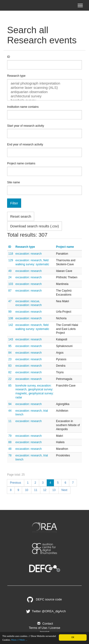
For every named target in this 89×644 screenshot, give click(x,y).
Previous (16, 483)
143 (11, 339)
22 (10, 379)
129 (11, 260)
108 (11, 318)
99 (10, 312)
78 (10, 455)
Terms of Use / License (44, 628)
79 (10, 436)
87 (10, 291)
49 (10, 271)
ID (9, 57)
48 (10, 449)
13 (54, 490)
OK (73, 637)
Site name (14, 182)
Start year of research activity (26, 126)
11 (10, 421)
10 (26, 490)
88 (10, 442)
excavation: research (29, 254)
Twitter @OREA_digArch (46, 611)
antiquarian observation (44, 92)
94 (10, 404)
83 (10, 366)
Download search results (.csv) (35, 226)
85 (10, 386)
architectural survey (44, 96)
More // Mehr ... (19, 640)
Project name (65, 247)
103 (11, 284)
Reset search (21, 216)
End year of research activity (25, 144)
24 (10, 277)
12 (45, 490)
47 (10, 301)
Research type (16, 76)
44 (10, 411)
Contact (44, 624)
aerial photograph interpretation (44, 83)
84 (10, 353)
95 (10, 346)
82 (10, 372)
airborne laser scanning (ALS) (44, 88)
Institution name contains (23, 107)
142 (11, 325)
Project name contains (21, 163)
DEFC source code (44, 599)
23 (10, 359)
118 (11, 254)
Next (64, 490)
